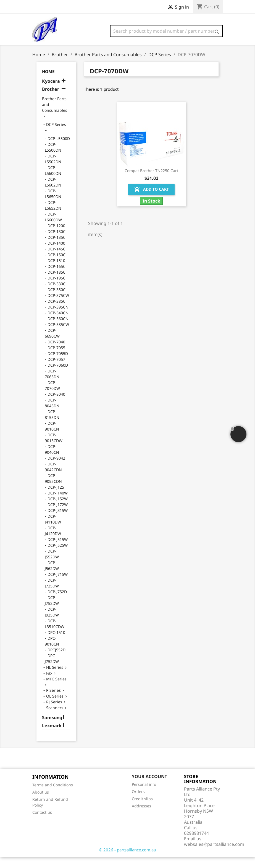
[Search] (166, 31)
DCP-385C (56, 312)
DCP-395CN (58, 318)
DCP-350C (56, 301)
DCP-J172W (58, 516)
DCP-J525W (58, 556)
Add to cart (151, 201)
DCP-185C (56, 283)
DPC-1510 (56, 643)
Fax (49, 684)
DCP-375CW (58, 306)
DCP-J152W (58, 510)
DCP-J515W (58, 550)
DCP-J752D (57, 603)
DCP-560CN (58, 330)
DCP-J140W (58, 504)
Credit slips (142, 810)
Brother (51, 100)
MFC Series (56, 690)
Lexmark (52, 737)
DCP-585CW (58, 335)
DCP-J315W (58, 521)
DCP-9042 (56, 469)
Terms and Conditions (53, 796)
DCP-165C (56, 277)
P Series (53, 701)
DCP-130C (56, 243)
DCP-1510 (56, 272)
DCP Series (56, 135)
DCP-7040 (56, 353)
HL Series (55, 678)
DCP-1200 (56, 237)
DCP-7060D (58, 376)
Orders (138, 803)
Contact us (42, 823)
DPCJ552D (56, 661)
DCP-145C (56, 260)
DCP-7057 (56, 370)
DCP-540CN (58, 324)
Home (48, 82)
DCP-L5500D (59, 150)
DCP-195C (56, 289)
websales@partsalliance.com (214, 855)
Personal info (144, 795)
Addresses (141, 817)
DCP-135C (56, 248)
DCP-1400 (56, 254)
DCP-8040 (56, 405)
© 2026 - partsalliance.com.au (127, 861)
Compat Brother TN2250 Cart (151, 182)
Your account (149, 787)
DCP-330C (56, 295)
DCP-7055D (58, 365)
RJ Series (54, 713)
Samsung (52, 729)
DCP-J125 (56, 498)
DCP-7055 (56, 359)
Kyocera (51, 92)
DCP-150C (56, 266)
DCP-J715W (58, 585)
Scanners (55, 719)
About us (41, 803)
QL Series (55, 707)
